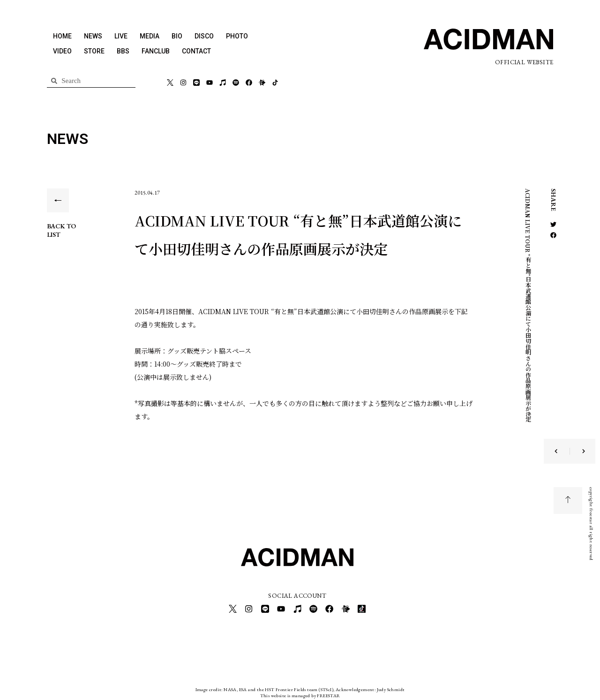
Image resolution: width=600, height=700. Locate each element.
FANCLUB (156, 51)
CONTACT (196, 51)
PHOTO (237, 36)
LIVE (121, 36)
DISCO (204, 36)
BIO (177, 36)
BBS (123, 51)
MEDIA (150, 36)
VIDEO (62, 51)
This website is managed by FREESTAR (300, 693)
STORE (94, 51)
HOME (62, 36)
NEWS (93, 36)
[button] (553, 224)
